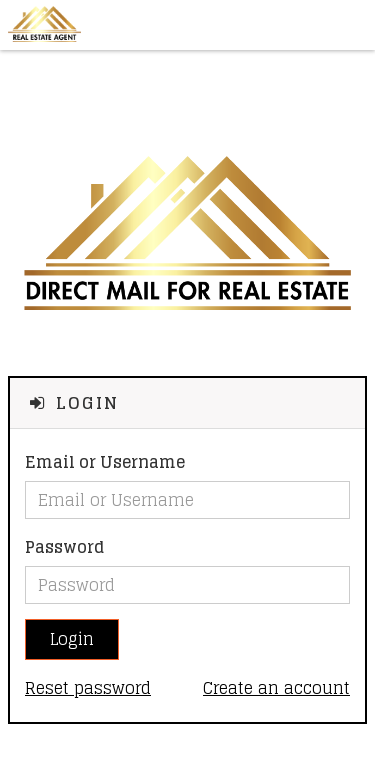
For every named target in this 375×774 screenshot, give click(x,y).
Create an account (276, 688)
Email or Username (105, 462)
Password (64, 547)
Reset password (88, 688)
